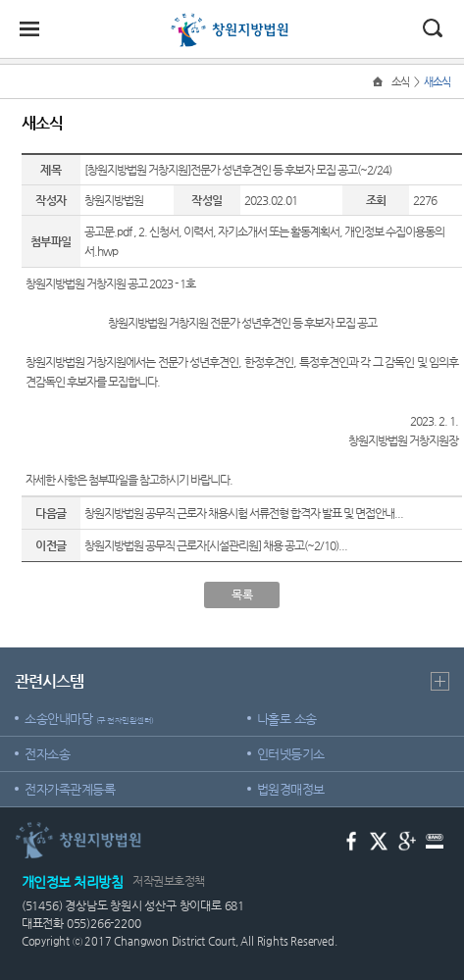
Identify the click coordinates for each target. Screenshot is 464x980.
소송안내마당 (89, 719)
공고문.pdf (108, 232)
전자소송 (47, 754)
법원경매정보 (291, 789)
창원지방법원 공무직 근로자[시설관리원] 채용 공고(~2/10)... (216, 545)
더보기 (440, 681)
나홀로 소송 (287, 719)
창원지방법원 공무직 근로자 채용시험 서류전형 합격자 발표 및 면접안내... (244, 513)
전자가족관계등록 (70, 789)
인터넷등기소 (291, 754)
